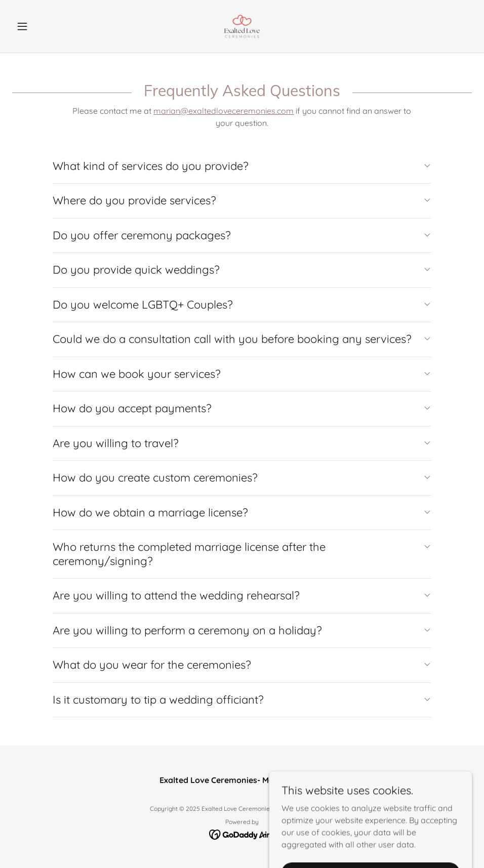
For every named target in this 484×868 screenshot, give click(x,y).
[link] (242, 26)
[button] (47, 26)
